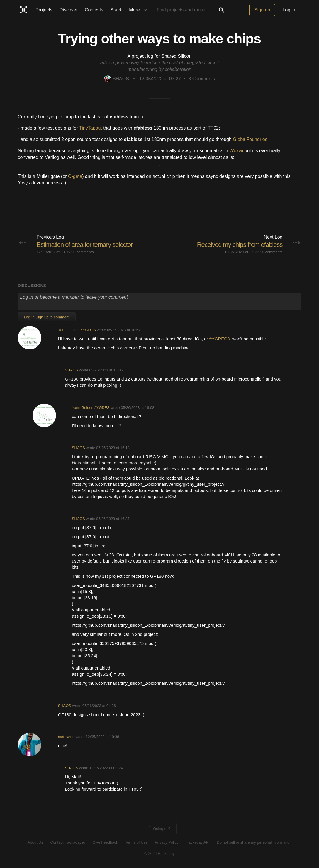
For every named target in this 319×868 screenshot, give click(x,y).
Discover (69, 10)
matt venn (66, 737)
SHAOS (117, 79)
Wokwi (236, 151)
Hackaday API (198, 842)
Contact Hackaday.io (68, 842)
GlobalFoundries (250, 139)
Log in (289, 10)
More (140, 10)
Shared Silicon (176, 56)
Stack (116, 10)
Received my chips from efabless (240, 245)
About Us (35, 842)
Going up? (159, 829)
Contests (94, 10)
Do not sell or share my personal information (254, 842)
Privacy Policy (167, 842)
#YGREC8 (221, 339)
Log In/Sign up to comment (47, 317)
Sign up (262, 10)
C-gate (75, 176)
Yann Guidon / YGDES (77, 330)
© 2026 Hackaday (159, 853)
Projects (44, 10)
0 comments (84, 252)
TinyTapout (91, 128)
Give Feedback (105, 842)
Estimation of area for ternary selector (85, 245)
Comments (202, 79)
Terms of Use (136, 842)
